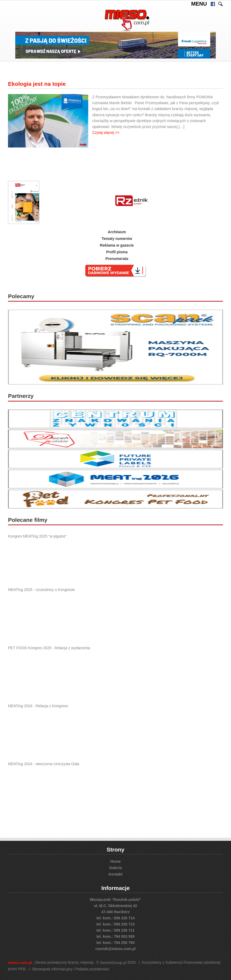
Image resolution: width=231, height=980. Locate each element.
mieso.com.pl (20, 963)
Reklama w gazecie (117, 245)
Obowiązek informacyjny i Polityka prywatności (70, 969)
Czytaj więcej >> (106, 133)
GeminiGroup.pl (113, 963)
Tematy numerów (117, 239)
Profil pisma (117, 252)
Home (116, 861)
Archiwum (117, 232)
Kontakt (115, 874)
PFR (22, 969)
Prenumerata (117, 258)
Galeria (115, 868)
